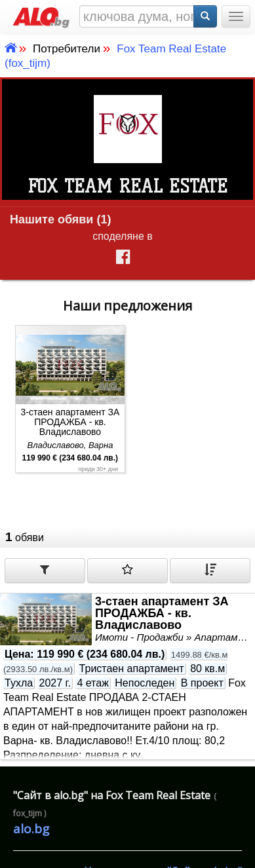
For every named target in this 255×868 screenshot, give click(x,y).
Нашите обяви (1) (60, 219)
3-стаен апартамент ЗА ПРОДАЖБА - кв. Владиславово (70, 422)
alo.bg (31, 829)
